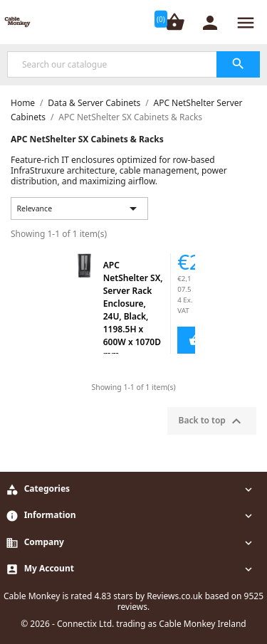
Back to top (212, 421)
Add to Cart (189, 340)
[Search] (133, 64)
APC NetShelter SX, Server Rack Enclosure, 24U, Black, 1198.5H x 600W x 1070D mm (133, 310)
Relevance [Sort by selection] (80, 208)
